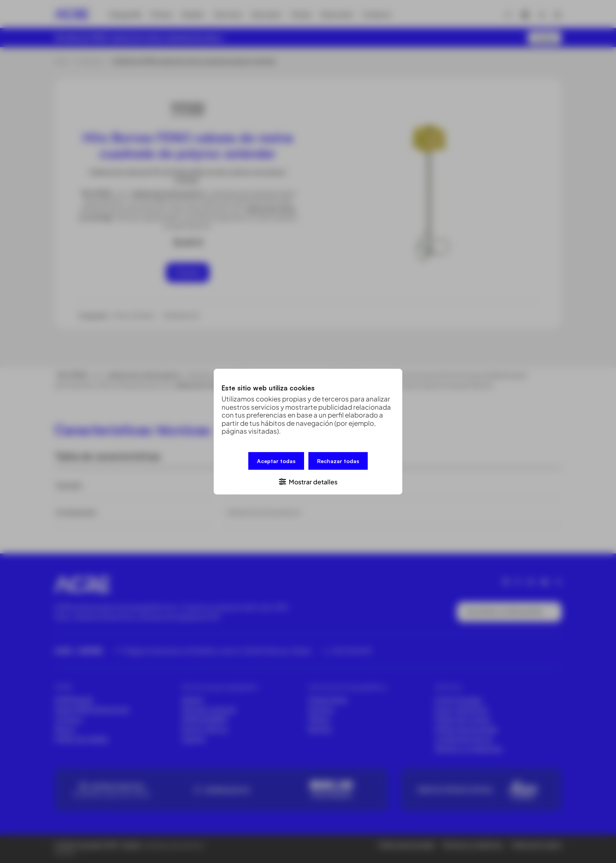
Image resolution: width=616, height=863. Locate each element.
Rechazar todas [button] (338, 461)
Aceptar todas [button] (276, 461)
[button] (308, 481)
